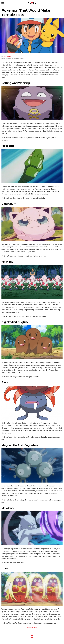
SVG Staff (7, 57)
